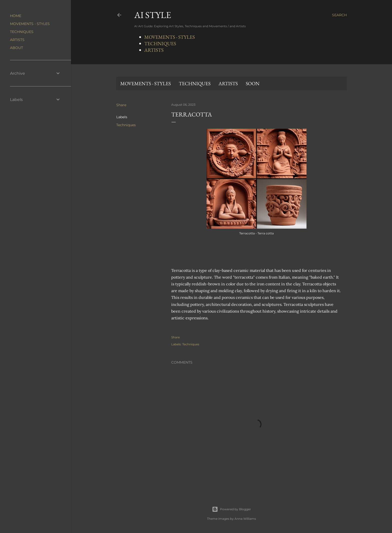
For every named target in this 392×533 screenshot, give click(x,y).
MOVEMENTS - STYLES (169, 37)
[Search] (339, 15)
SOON (253, 83)
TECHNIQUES (160, 43)
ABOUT (16, 48)
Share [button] (121, 105)
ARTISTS (154, 50)
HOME (16, 16)
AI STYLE (153, 15)
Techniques (126, 125)
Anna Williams (245, 519)
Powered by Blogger (231, 509)
